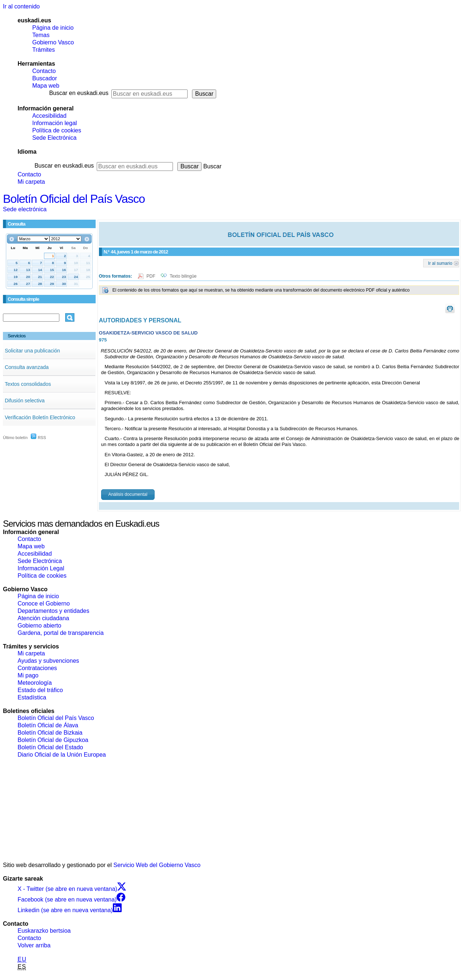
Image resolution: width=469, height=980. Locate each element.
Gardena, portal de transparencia (61, 633)
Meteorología (35, 683)
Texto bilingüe (183, 276)
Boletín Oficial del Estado (50, 747)
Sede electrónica (25, 209)
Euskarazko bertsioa (44, 931)
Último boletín (15, 438)
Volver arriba (34, 945)
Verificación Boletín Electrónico (40, 417)
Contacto (44, 71)
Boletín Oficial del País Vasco (74, 199)
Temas (41, 35)
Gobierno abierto (39, 626)
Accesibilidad (49, 116)
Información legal (55, 123)
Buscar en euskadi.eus (79, 93)
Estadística (32, 697)
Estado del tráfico (40, 690)
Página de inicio (53, 28)
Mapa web (46, 86)
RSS (38, 438)
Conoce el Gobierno (44, 604)
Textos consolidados (28, 384)
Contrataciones (37, 668)
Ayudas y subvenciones (48, 661)
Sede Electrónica (54, 138)
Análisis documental (128, 494)
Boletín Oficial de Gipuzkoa (53, 740)
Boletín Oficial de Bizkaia (50, 733)
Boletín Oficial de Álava (48, 725)
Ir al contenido (21, 6)
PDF (152, 276)
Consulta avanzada (27, 367)
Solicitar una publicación (32, 351)
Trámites (44, 50)
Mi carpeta (31, 182)
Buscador (45, 78)
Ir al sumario (440, 263)
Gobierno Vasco (53, 42)
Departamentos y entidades (53, 611)
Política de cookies (57, 130)
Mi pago (28, 675)
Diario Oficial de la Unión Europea (62, 755)
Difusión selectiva (25, 401)
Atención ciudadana (43, 618)
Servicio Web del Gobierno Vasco (157, 865)
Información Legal (41, 568)
